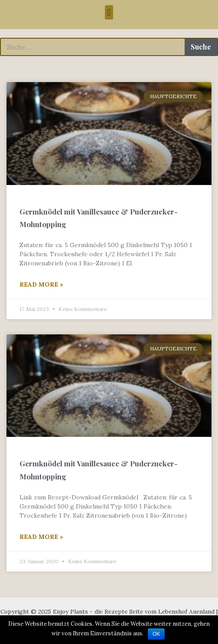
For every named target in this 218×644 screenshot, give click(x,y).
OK (156, 634)
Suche (201, 47)
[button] (109, 12)
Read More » (41, 284)
